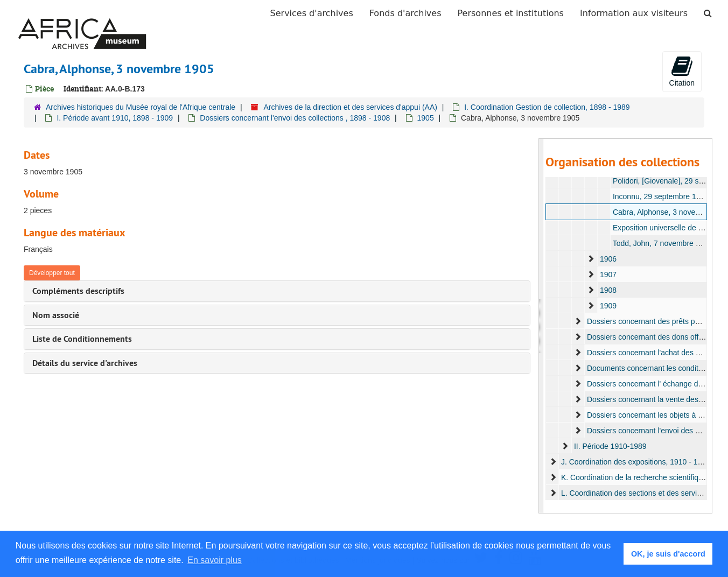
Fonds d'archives (405, 13)
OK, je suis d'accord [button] (668, 554)
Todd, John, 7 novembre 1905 (662, 243)
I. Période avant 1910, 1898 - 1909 (115, 118)
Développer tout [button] (52, 273)
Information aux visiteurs (634, 13)
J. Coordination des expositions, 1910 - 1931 (635, 462)
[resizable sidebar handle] (541, 326)
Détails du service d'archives (85, 363)
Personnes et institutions (511, 13)
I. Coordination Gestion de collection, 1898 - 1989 (547, 107)
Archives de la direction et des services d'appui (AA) (350, 107)
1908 (608, 290)
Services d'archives (312, 13)
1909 (608, 306)
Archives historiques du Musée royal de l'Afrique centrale (141, 107)
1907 (608, 275)
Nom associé (56, 315)
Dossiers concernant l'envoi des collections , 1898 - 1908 (295, 118)
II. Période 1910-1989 (610, 446)
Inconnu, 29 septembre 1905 (660, 196)
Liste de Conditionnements (82, 339)
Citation (682, 71)
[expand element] (591, 259)
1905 (426, 118)
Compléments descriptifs (78, 291)
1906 (608, 259)
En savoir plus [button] (215, 560)
